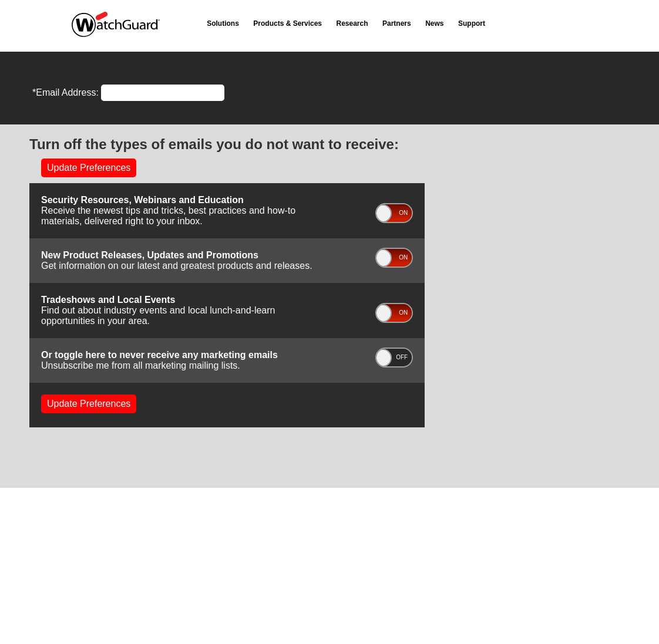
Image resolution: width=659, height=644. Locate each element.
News (434, 23)
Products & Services (288, 23)
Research (352, 23)
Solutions (223, 23)
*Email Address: (65, 92)
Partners (397, 23)
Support (472, 23)
